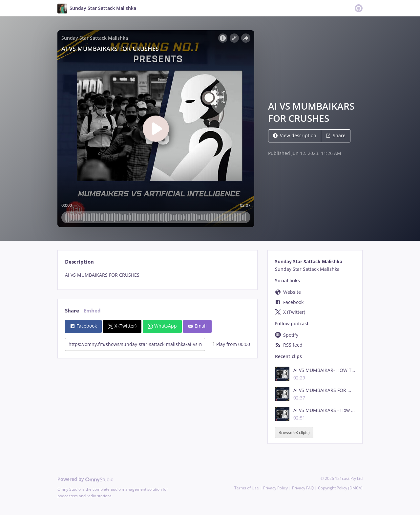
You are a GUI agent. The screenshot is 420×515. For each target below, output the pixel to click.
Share (336, 135)
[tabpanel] (157, 275)
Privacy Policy (275, 488)
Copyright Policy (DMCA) (340, 488)
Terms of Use (247, 488)
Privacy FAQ (303, 488)
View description (295, 135)
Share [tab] (72, 311)
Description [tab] (79, 262)
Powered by (85, 479)
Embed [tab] (92, 311)
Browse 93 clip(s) (294, 433)
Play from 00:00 (230, 344)
